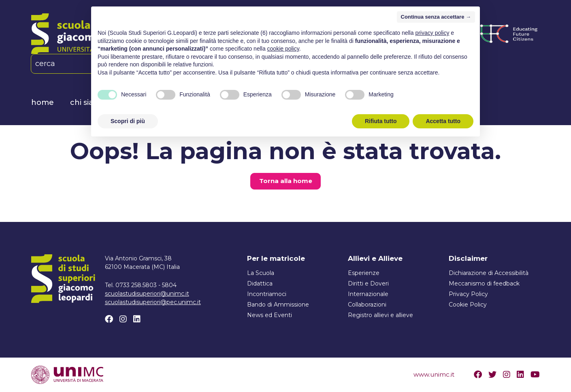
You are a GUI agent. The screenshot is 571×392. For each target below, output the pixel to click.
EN (193, 64)
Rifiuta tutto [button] (381, 370)
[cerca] (85, 64)
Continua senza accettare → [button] (436, 266)
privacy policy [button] (432, 282)
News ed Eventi (357, 102)
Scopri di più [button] (128, 370)
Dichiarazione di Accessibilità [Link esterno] (489, 273)
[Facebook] (218, 64)
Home (43, 102)
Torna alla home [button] (286, 181)
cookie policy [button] (283, 298)
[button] (150, 64)
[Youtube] (535, 375)
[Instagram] (231, 64)
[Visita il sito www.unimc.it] (67, 374)
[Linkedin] (244, 64)
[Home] (106, 34)
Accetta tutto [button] (443, 370)
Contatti (418, 102)
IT (171, 64)
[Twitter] (492, 375)
